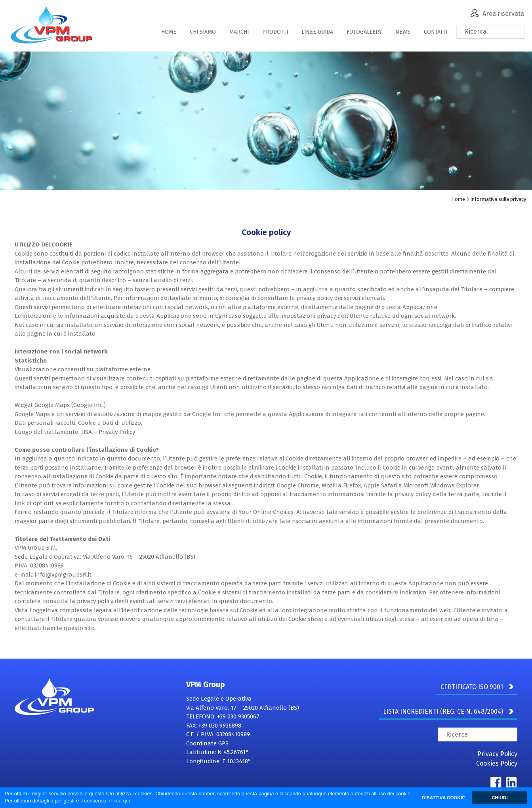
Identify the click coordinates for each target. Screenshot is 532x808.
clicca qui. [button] (120, 801)
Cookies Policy (497, 763)
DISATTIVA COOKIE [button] (443, 797)
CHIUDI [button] (500, 797)
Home (458, 199)
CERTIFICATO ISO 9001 (477, 687)
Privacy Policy (497, 754)
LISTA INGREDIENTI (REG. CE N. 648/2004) (448, 712)
